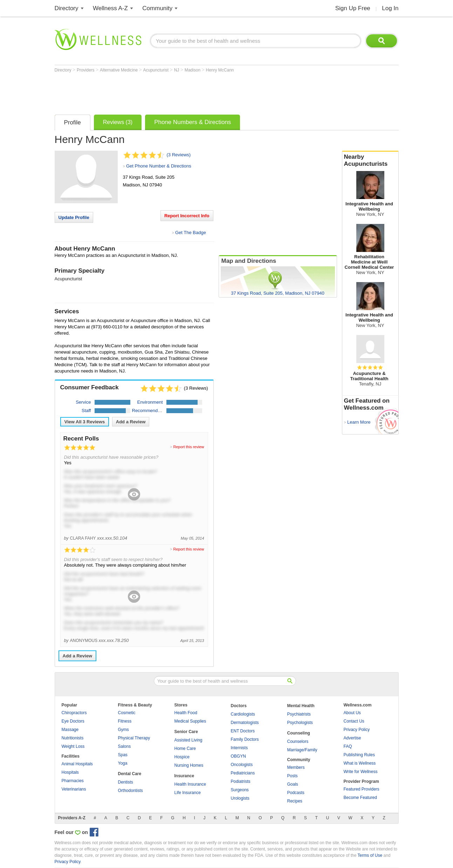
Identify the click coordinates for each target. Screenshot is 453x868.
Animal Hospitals (77, 764)
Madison (193, 70)
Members (296, 767)
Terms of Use (370, 855)
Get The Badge (191, 233)
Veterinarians (74, 789)
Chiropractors (74, 713)
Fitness (125, 721)
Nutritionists (73, 738)
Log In (390, 8)
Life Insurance (188, 793)
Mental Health (301, 706)
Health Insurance (190, 784)
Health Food (186, 713)
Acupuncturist (157, 70)
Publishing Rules (359, 755)
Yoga (123, 763)
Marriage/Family (302, 750)
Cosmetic (127, 713)
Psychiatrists (299, 714)
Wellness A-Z (110, 8)
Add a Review (131, 422)
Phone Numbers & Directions (193, 122)
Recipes (295, 801)
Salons (125, 746)
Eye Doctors (73, 721)
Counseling (299, 733)
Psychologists (300, 723)
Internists (239, 748)
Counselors (298, 741)
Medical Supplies (190, 721)
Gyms (123, 730)
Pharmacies (73, 781)
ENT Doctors (243, 731)
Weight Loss (73, 746)
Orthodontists (131, 791)
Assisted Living (188, 740)
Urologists (240, 798)
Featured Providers (362, 789)
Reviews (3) (118, 122)
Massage (70, 730)
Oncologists (242, 765)
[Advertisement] (182, 92)
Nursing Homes (189, 765)
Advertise (352, 738)
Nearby (370, 160)
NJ (177, 70)
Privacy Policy (357, 730)
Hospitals (70, 772)
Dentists (126, 782)
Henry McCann (220, 70)
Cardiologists (243, 714)
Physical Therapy (134, 738)
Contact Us (354, 721)
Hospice (182, 757)
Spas (123, 755)
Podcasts (296, 793)
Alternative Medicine (119, 70)
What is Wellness (360, 763)
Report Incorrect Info (187, 216)
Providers (86, 70)
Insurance (184, 776)
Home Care (185, 749)
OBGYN (238, 756)
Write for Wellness (361, 772)
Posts (293, 776)
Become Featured (360, 798)
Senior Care (186, 732)
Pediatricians (243, 773)
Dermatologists (245, 723)
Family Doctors (245, 739)
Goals (293, 784)
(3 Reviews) (179, 155)
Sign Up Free (353, 8)
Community (157, 8)
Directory (67, 8)
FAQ (348, 746)
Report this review (188, 447)
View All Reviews (85, 422)
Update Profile (74, 217)
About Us (352, 713)
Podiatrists (241, 781)
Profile (73, 122)
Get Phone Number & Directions (159, 166)
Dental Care (130, 774)
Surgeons (240, 790)
